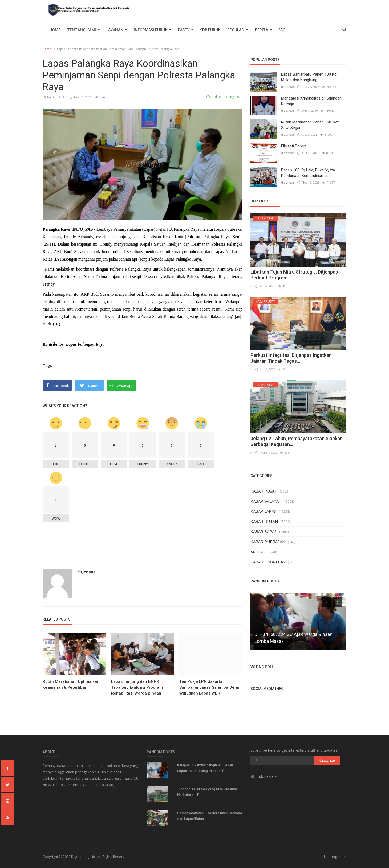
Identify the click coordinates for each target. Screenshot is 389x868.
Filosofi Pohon (294, 146)
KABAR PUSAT (264, 491)
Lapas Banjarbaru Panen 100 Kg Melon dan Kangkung (309, 77)
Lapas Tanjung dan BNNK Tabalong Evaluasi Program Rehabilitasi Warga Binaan (137, 687)
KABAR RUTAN (264, 521)
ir (252, 286)
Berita (263, 30)
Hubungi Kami (335, 857)
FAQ (282, 30)
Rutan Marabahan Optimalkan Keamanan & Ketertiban (71, 684)
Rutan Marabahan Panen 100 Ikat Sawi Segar (310, 125)
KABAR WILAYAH (266, 501)
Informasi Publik (153, 30)
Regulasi (238, 30)
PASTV (186, 30)
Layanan (117, 30)
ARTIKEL (259, 552)
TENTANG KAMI (83, 30)
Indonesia (264, 776)
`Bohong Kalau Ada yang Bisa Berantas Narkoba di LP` (207, 792)
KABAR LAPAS (55, 97)
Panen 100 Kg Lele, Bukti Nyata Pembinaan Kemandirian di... (308, 173)
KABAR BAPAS (264, 531)
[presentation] (327, 602)
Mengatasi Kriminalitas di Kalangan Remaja (311, 101)
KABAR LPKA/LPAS (268, 562)
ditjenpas (86, 572)
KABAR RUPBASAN (268, 542)
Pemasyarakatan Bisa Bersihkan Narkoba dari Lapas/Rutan (210, 816)
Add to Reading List (223, 97)
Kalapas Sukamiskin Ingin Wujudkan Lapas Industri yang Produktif (205, 768)
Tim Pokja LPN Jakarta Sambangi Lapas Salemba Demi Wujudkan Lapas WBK (209, 687)
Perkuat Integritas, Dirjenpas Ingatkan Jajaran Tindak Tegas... (291, 358)
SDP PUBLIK (210, 30)
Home (55, 30)
